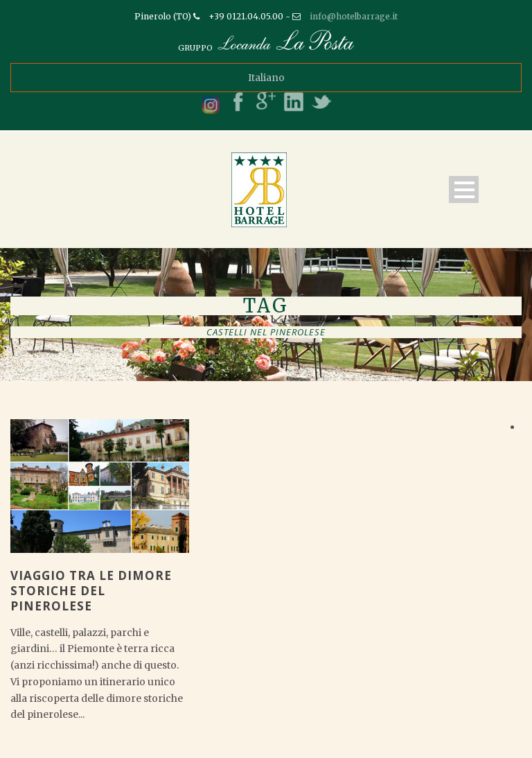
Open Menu (464, 189)
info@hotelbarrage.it (354, 16)
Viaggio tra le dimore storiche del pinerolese (91, 591)
